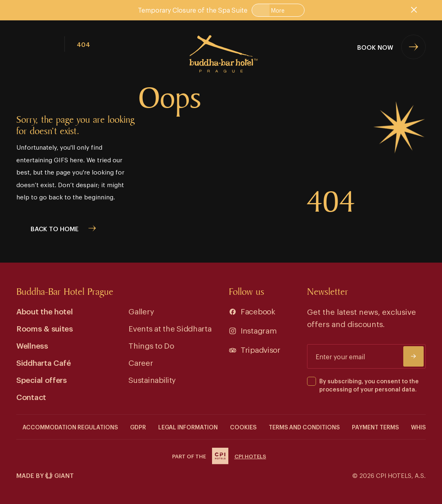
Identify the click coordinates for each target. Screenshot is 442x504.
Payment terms (375, 427)
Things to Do (151, 345)
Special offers (42, 379)
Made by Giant (45, 475)
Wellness (32, 345)
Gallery (141, 311)
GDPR (138, 427)
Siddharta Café (44, 362)
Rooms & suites (45, 328)
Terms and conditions (304, 427)
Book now (375, 47)
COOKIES (243, 427)
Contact (31, 397)
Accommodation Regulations (70, 427)
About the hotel (45, 311)
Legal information (188, 427)
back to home (55, 228)
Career (141, 362)
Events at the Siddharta (170, 328)
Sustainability (152, 379)
